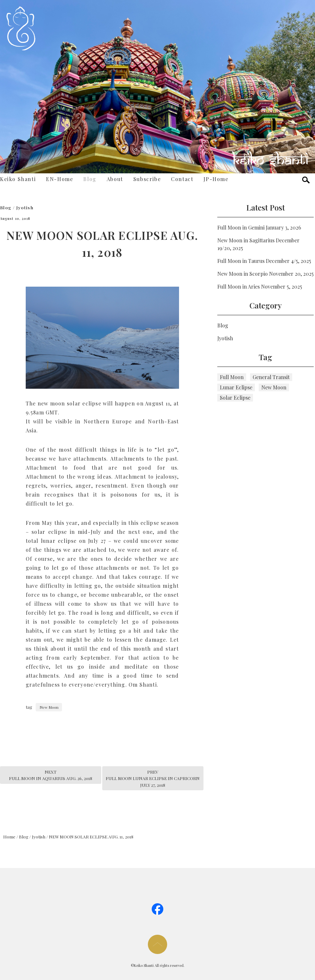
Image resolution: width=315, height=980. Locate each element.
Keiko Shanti (18, 179)
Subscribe (147, 179)
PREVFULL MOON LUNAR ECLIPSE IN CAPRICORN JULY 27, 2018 (153, 778)
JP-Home (216, 179)
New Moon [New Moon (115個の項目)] (274, 387)
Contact (182, 179)
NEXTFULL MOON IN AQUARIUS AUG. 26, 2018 (51, 775)
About (115, 179)
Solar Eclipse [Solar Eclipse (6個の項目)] (235, 398)
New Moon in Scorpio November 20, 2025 (265, 274)
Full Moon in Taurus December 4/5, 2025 (264, 261)
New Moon (49, 707)
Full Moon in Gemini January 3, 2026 (259, 227)
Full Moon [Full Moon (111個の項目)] (232, 377)
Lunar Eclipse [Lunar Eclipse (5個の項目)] (236, 387)
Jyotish (25, 207)
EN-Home (59, 179)
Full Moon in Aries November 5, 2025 (260, 286)
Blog (90, 179)
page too (157, 944)
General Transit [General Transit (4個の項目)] (271, 377)
